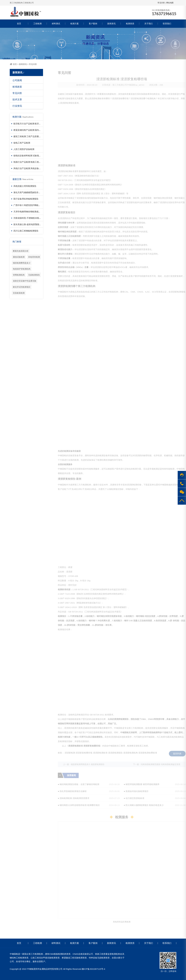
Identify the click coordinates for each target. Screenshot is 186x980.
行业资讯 (17, 106)
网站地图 (170, 3)
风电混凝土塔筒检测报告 (25, 186)
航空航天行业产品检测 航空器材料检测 (31, 124)
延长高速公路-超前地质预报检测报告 (30, 224)
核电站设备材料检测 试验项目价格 (29, 156)
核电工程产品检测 (22, 143)
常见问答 (161, 3)
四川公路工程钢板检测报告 (26, 231)
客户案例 (93, 24)
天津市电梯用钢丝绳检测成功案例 (29, 212)
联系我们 (167, 24)
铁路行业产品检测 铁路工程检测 (28, 162)
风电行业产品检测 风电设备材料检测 (30, 168)
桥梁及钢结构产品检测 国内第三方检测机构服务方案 (38, 130)
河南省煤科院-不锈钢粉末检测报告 (29, 218)
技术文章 (17, 99)
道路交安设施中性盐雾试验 (25, 281)
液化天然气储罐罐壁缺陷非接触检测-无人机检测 (36, 192)
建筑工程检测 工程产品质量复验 (28, 136)
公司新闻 (17, 80)
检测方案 (75, 24)
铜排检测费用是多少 (22, 263)
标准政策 (17, 87)
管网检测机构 (19, 275)
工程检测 (37, 24)
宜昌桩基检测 (19, 293)
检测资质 (130, 24)
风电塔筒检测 (34, 257)
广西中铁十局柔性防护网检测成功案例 (31, 205)
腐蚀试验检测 (19, 257)
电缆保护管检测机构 (22, 269)
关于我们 (149, 24)
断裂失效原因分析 (21, 251)
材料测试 (56, 24)
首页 (19, 24)
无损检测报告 (34, 275)
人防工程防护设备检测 (24, 149)
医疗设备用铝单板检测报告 (26, 199)
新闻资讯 (111, 24)
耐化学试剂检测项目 (22, 287)
